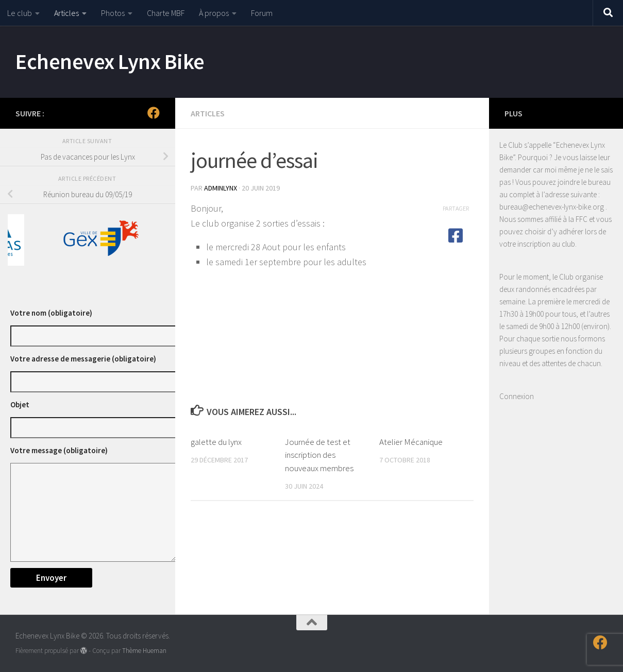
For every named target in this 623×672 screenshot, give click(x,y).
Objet (20, 404)
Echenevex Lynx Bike (110, 61)
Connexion (517, 396)
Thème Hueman (144, 651)
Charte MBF (166, 13)
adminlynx (221, 188)
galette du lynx (216, 442)
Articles (66, 13)
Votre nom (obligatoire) (51, 313)
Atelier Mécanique (411, 442)
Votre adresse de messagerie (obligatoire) (83, 359)
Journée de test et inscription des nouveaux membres (319, 455)
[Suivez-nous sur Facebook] (154, 113)
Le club (20, 13)
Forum (262, 13)
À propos (214, 13)
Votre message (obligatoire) (59, 450)
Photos (113, 13)
